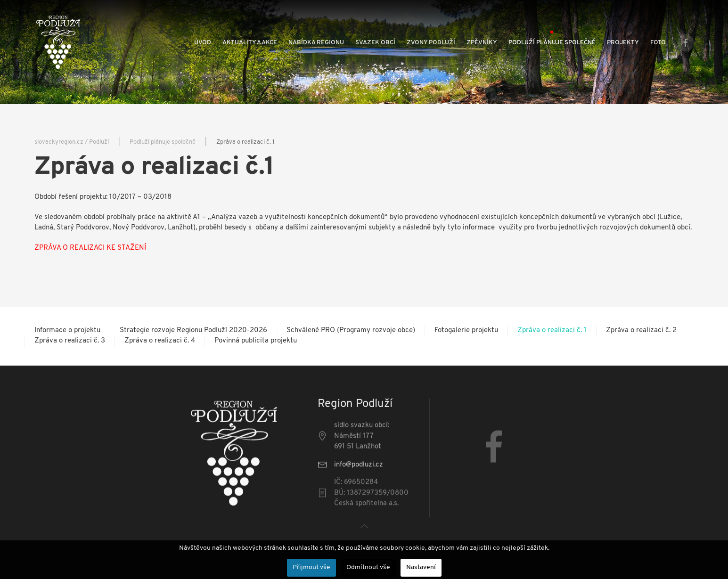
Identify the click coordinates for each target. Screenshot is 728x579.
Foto (658, 43)
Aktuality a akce (250, 43)
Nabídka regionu (316, 43)
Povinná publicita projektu (256, 341)
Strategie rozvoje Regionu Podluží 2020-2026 (193, 330)
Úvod (203, 43)
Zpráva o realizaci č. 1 (552, 330)
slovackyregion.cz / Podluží (72, 142)
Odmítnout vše (368, 567)
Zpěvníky (482, 43)
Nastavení (421, 567)
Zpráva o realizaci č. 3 (70, 341)
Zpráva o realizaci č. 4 (160, 341)
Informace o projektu (67, 330)
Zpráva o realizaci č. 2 (641, 330)
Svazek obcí (375, 43)
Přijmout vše (311, 567)
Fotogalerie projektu (466, 330)
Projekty (623, 43)
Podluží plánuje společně (552, 43)
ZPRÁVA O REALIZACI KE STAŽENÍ (90, 248)
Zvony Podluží (431, 43)
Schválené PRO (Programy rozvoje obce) (351, 330)
